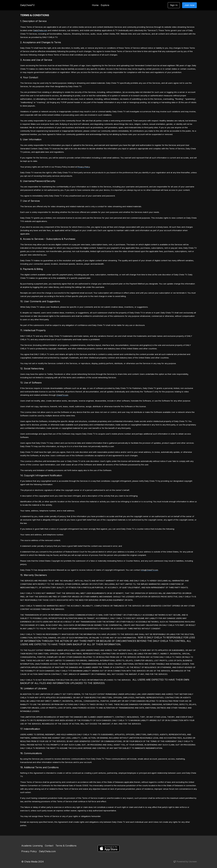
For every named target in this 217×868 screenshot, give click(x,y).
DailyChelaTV (27, 5)
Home (95, 5)
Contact (49, 846)
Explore (105, 5)
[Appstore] (109, 848)
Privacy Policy (29, 851)
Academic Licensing (32, 846)
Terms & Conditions (66, 846)
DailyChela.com (47, 851)
